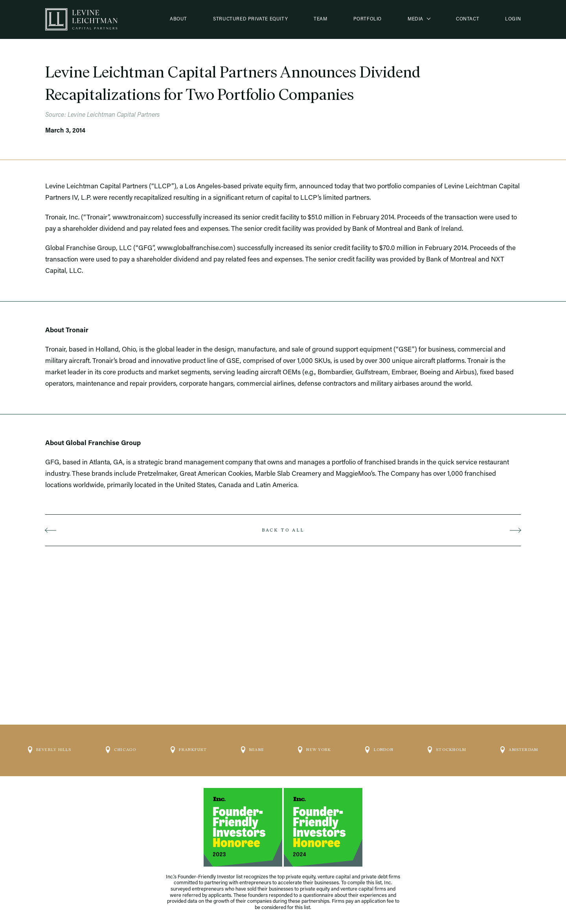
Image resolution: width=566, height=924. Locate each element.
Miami (252, 747)
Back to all (283, 530)
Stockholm (447, 747)
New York (314, 747)
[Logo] (81, 19)
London (379, 747)
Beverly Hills (50, 747)
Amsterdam (519, 747)
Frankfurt (189, 747)
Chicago (121, 747)
